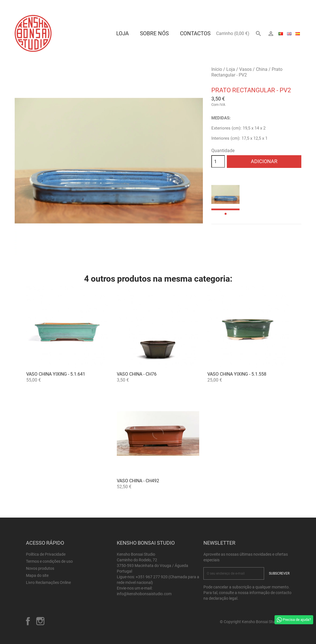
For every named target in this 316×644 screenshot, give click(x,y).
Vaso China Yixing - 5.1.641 (56, 374)
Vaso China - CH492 (138, 481)
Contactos (195, 33)
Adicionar (264, 161)
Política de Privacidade (46, 554)
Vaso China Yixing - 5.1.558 (237, 374)
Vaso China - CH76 (137, 374)
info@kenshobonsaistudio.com (144, 594)
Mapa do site (37, 575)
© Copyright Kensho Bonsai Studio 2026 (255, 622)
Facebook (28, 621)
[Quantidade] (218, 161)
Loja (122, 33)
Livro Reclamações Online (48, 582)
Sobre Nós (154, 33)
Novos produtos (40, 568)
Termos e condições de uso (49, 561)
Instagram (40, 621)
